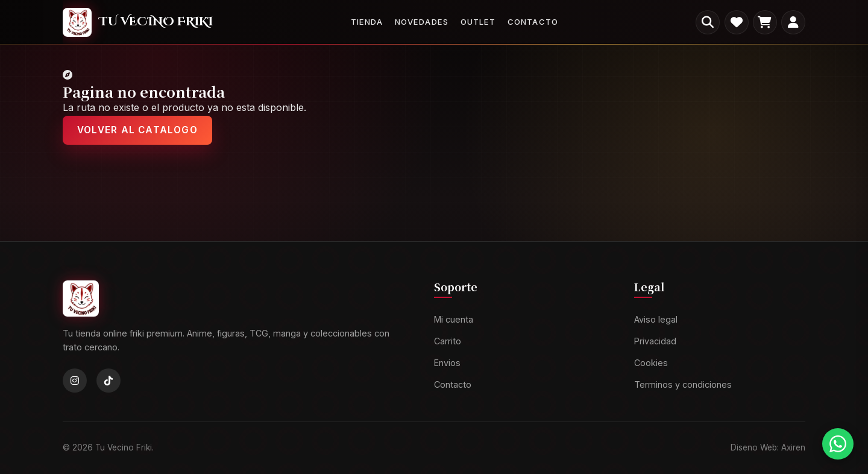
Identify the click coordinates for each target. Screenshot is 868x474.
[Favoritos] (737, 22)
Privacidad (655, 341)
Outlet (478, 22)
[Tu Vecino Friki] (138, 22)
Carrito (448, 341)
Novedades (421, 22)
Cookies (651, 363)
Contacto (533, 22)
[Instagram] (75, 381)
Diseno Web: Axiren (768, 447)
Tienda (367, 22)
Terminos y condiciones (683, 384)
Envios (447, 363)
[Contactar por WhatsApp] (838, 444)
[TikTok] (108, 381)
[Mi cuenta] (793, 22)
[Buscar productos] (708, 22)
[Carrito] (765, 22)
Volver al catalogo (137, 130)
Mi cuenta (454, 319)
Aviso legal (656, 319)
